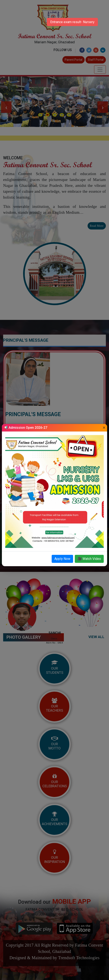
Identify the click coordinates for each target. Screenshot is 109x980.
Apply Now (62, 559)
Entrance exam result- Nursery (72, 22)
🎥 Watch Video (89, 559)
